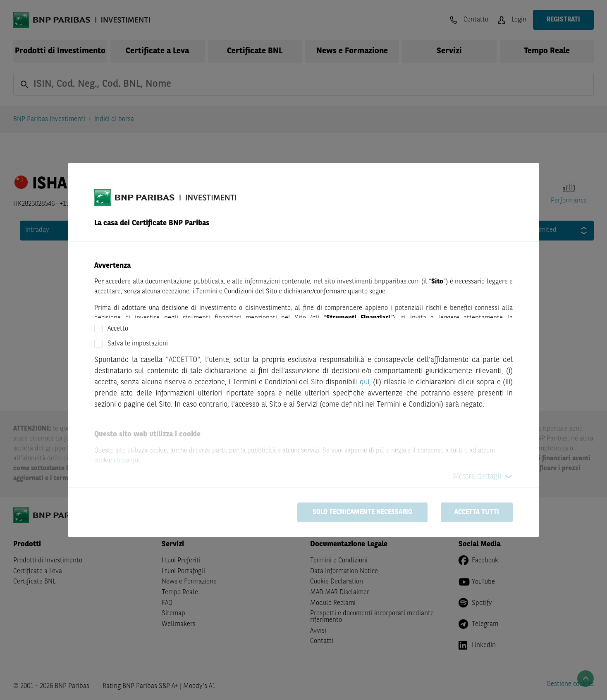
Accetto (118, 329)
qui (364, 382)
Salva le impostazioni (138, 344)
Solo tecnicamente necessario (362, 512)
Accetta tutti (477, 512)
